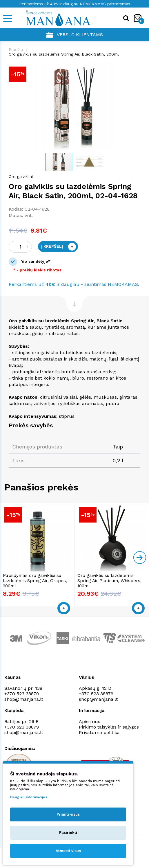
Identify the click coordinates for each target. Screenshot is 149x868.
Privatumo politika (99, 732)
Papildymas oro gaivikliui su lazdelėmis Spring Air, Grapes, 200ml (35, 581)
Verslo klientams (75, 35)
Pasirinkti (68, 833)
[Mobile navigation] (7, 18)
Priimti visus (68, 814)
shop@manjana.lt (24, 699)
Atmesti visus (68, 851)
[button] (135, 67)
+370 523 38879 (22, 694)
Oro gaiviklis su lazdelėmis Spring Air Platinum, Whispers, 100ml (109, 581)
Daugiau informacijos (29, 797)
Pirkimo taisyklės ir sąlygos (109, 727)
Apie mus (90, 721)
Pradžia (16, 49)
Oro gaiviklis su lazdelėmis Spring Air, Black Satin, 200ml (64, 54)
